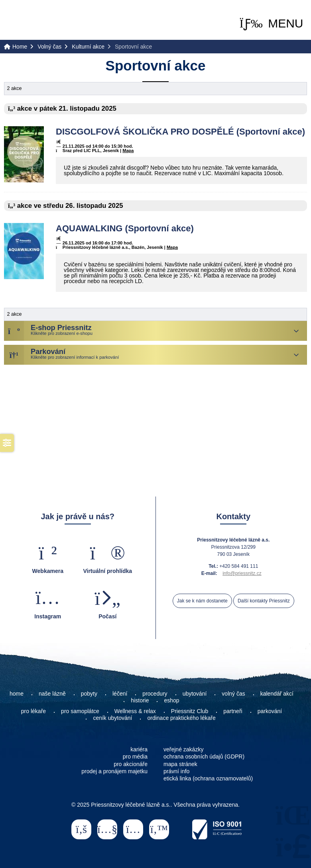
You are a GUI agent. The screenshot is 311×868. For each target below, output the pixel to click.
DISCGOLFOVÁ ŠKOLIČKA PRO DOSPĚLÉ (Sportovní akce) (180, 132)
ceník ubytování (112, 718)
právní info (176, 771)
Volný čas (49, 47)
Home (36, 21)
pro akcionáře (131, 764)
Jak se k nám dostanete (202, 601)
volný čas (233, 694)
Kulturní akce (88, 47)
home (17, 694)
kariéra (139, 749)
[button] (272, 23)
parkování (270, 711)
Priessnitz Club (190, 711)
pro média (135, 757)
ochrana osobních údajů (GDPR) (204, 757)
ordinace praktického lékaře (182, 718)
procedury (155, 694)
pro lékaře (33, 711)
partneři (233, 711)
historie (140, 700)
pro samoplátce (80, 711)
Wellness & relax (135, 711)
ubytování (195, 694)
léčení (120, 694)
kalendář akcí (277, 694)
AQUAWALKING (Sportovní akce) (125, 228)
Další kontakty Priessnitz (264, 601)
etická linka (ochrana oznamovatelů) (208, 778)
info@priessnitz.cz (242, 573)
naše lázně (52, 694)
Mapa (128, 151)
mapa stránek (180, 764)
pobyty (89, 694)
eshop (171, 700)
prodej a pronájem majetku (114, 771)
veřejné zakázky (183, 749)
